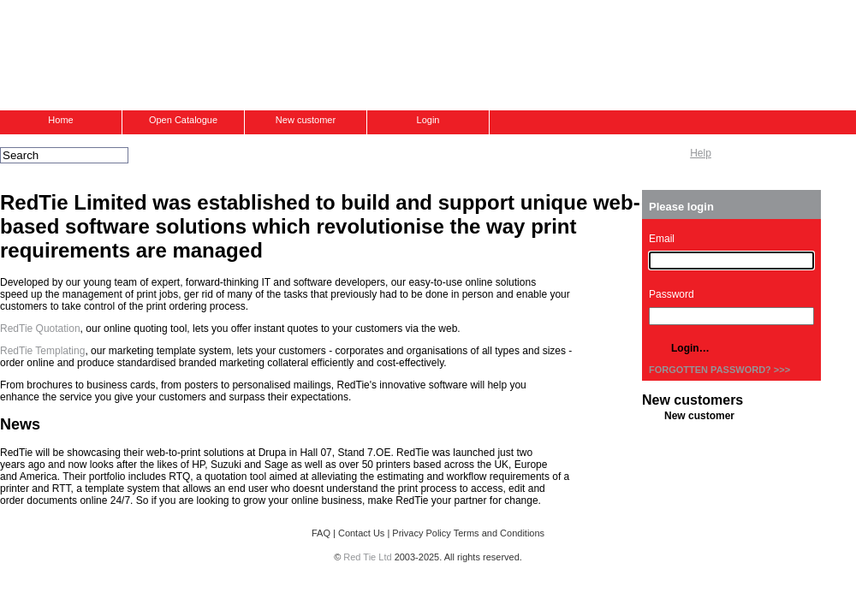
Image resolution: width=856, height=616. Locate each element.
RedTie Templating (42, 351)
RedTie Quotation (40, 329)
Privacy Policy (421, 533)
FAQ (321, 533)
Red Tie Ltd (367, 557)
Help (701, 153)
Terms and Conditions (499, 533)
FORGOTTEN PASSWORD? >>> (719, 370)
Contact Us (361, 533)
